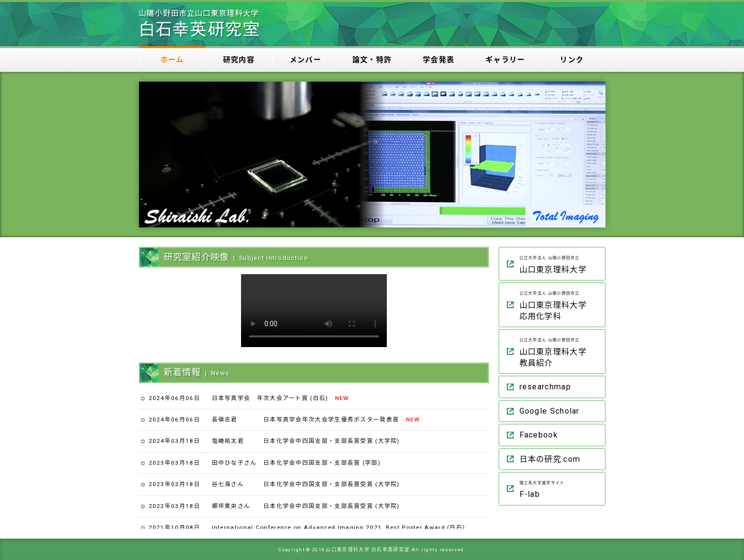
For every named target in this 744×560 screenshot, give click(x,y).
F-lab (560, 488)
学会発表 (439, 60)
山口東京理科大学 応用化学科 (560, 304)
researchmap (545, 387)
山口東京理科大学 (560, 263)
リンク (572, 60)
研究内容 (239, 60)
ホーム (172, 60)
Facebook (539, 435)
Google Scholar (550, 411)
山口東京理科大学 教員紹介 (560, 351)
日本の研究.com (550, 459)
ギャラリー (505, 60)
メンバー (305, 60)
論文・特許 (372, 60)
